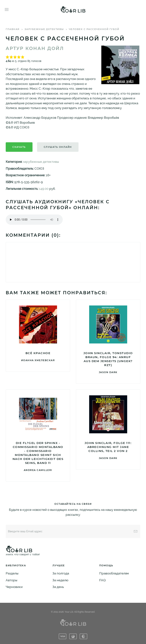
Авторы (12, 580)
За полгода (61, 573)
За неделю (60, 580)
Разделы (12, 573)
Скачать (19, 147)
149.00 (44, 189)
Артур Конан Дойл (35, 48)
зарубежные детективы (44, 29)
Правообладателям (114, 573)
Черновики (14, 587)
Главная (13, 29)
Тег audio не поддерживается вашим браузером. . (34, 220)
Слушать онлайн (58, 147)
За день (58, 587)
